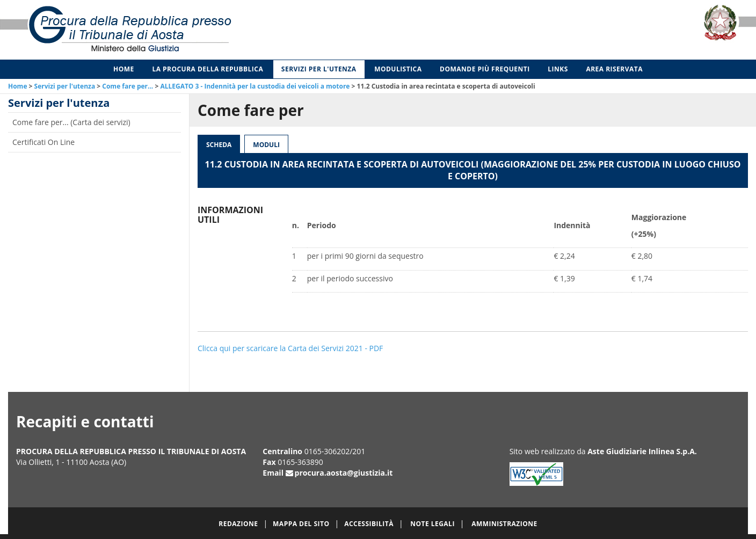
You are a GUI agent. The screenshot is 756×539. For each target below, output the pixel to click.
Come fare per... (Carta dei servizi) (71, 122)
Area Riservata (614, 69)
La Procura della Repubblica (208, 69)
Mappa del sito (301, 524)
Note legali (432, 524)
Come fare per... (128, 86)
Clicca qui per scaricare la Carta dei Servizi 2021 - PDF (290, 348)
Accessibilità (369, 524)
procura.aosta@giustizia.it (344, 473)
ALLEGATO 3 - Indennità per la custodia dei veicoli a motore (255, 86)
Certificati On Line (43, 142)
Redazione (238, 524)
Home (124, 69)
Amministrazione (504, 524)
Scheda (219, 145)
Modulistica (398, 69)
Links (558, 69)
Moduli (266, 145)
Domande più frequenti (485, 69)
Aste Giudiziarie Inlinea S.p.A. (642, 451)
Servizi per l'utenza (319, 69)
